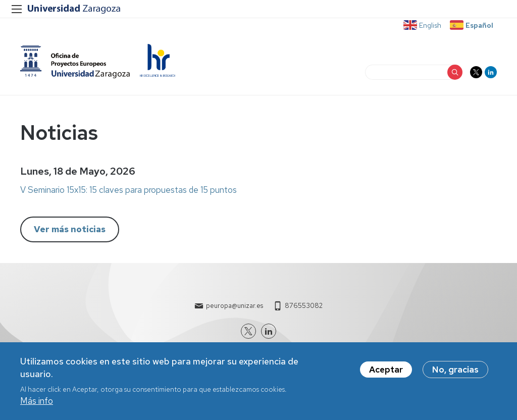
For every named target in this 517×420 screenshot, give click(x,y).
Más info (37, 404)
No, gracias (455, 373)
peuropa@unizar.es (235, 306)
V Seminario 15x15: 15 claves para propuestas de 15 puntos (128, 190)
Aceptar (386, 373)
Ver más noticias (70, 229)
